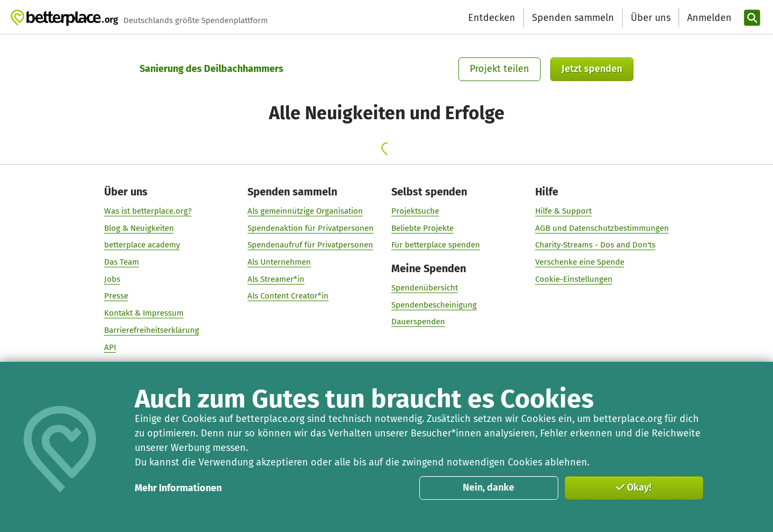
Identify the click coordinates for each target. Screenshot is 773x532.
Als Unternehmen (279, 262)
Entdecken (492, 18)
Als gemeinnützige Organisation (305, 211)
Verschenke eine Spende (580, 262)
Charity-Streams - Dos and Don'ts (595, 245)
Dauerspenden (418, 322)
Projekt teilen (499, 69)
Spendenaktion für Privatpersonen (311, 228)
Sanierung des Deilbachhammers (212, 69)
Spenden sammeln (573, 18)
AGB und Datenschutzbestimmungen (602, 228)
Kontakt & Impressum (144, 313)
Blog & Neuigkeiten (139, 228)
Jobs (112, 279)
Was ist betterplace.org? (148, 211)
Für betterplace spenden (436, 245)
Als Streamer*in (276, 279)
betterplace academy (142, 245)
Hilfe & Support (563, 211)
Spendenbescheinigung (434, 305)
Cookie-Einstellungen (574, 279)
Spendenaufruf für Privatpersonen (310, 245)
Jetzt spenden (592, 69)
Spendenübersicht (425, 288)
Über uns (651, 18)
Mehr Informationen (178, 488)
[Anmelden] (708, 18)
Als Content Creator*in (288, 296)
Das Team (122, 262)
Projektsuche (415, 211)
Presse (116, 296)
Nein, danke (488, 487)
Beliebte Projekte (422, 228)
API (110, 347)
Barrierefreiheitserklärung (152, 330)
